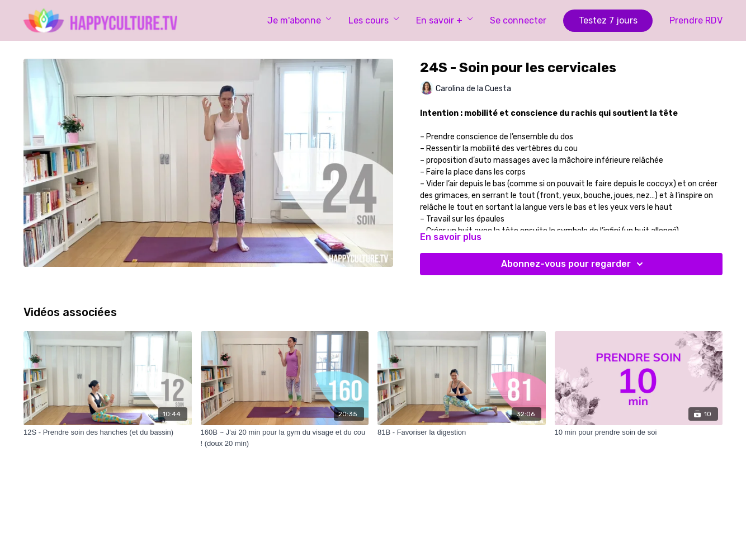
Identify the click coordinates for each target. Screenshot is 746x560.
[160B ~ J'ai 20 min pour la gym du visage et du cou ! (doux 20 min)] (285, 438)
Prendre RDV (696, 20)
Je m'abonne (299, 20)
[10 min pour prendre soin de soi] (639, 432)
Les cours (374, 20)
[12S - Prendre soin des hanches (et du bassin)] (108, 432)
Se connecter (518, 20)
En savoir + (445, 20)
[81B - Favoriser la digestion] (462, 432)
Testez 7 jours (608, 20)
